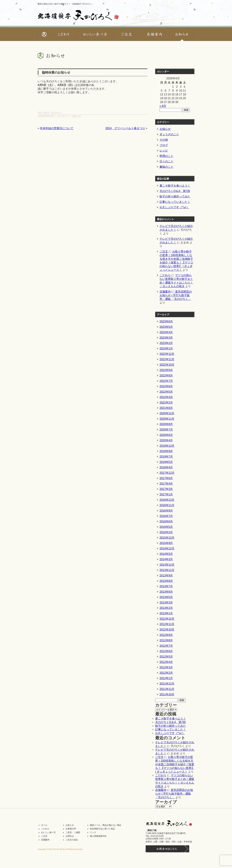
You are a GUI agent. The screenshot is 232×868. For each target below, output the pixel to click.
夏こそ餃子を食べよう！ (175, 186)
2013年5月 (166, 597)
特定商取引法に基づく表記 (102, 829)
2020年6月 (166, 435)
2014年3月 (166, 559)
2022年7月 (166, 381)
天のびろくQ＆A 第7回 (175, 191)
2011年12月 (167, 684)
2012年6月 (166, 651)
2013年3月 (166, 603)
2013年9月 (166, 575)
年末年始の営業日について (57, 128)
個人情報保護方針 (98, 836)
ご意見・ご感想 (73, 832)
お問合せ (70, 836)
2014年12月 (167, 548)
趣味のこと (167, 167)
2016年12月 (167, 500)
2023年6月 (166, 321)
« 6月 (163, 106)
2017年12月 (167, 473)
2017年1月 (166, 494)
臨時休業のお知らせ (56, 73)
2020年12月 (167, 413)
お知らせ (76, 116)
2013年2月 (166, 608)
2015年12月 (167, 538)
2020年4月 (166, 440)
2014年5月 (166, 554)
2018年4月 (166, 467)
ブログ (164, 145)
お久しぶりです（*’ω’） (174, 207)
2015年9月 (166, 543)
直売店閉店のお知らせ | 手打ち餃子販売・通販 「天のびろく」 (176, 295)
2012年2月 (166, 673)
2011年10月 (167, 694)
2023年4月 (166, 332)
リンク (93, 832)
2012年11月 (167, 624)
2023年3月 (166, 338)
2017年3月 (166, 489)
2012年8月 (166, 640)
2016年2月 (166, 532)
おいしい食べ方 (48, 832)
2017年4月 (166, 484)
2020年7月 (166, 430)
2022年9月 (166, 370)
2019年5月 (166, 462)
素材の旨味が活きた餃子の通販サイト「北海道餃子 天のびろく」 (66, 4)
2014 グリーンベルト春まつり (125, 128)
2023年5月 (166, 327)
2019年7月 (166, 457)
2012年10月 (167, 630)
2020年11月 (167, 419)
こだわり (165, 275)
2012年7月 (166, 646)
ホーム (44, 825)
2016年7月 (166, 516)
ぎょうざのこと (169, 134)
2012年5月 (166, 657)
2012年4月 (166, 662)
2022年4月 (166, 397)
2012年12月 (167, 619)
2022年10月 (167, 365)
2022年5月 (166, 392)
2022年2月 (166, 403)
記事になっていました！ (175, 202)
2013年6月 (166, 592)
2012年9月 (166, 635)
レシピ (164, 151)
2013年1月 (166, 613)
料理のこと (167, 156)
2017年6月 (166, 478)
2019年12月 (167, 446)
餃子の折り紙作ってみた (175, 196)
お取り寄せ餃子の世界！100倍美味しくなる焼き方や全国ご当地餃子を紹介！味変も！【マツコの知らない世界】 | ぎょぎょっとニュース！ (175, 764)
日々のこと (167, 161)
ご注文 (164, 252)
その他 (164, 140)
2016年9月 (166, 511)
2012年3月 (166, 667)
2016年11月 (167, 505)
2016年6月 (166, 521)
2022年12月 (167, 354)
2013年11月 (167, 570)
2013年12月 (167, 565)
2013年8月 (166, 581)
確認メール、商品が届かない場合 (106, 825)
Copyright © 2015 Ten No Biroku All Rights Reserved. (60, 849)
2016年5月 (166, 527)
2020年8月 (166, 424)
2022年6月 (166, 386)
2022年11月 (167, 359)
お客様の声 (71, 829)
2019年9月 (166, 451)
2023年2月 (166, 343)
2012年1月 (166, 678)
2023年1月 (166, 348)
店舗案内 (165, 292)
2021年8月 (166, 408)
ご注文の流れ (72, 840)
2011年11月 (167, 689)
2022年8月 (166, 375)
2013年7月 (166, 586)
